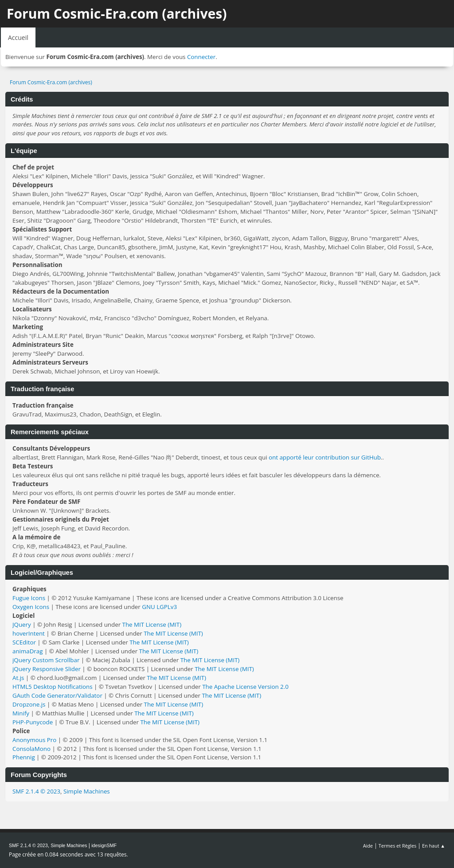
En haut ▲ (434, 846)
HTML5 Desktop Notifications (53, 687)
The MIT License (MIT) (152, 624)
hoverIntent (29, 633)
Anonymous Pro (34, 740)
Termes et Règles (398, 846)
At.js (18, 678)
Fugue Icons (29, 598)
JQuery (22, 624)
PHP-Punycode (33, 722)
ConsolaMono (31, 749)
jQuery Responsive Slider (47, 669)
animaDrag (27, 651)
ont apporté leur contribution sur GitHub (325, 457)
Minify (21, 713)
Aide (368, 846)
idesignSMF (104, 845)
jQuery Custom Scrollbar (46, 660)
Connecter (201, 57)
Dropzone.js (29, 704)
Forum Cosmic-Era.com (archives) (117, 14)
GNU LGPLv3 (159, 607)
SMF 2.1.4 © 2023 (36, 791)
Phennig (24, 757)
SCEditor (24, 642)
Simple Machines (87, 791)
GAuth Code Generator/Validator (57, 695)
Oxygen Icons (31, 607)
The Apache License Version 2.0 (245, 687)
